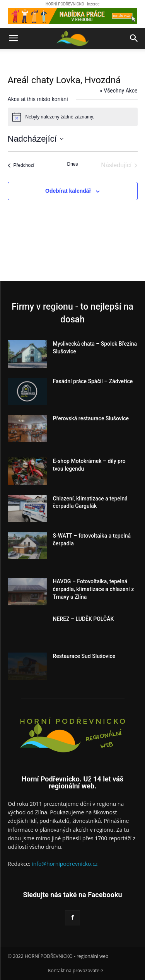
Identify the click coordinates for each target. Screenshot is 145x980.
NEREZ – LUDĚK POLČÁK (84, 619)
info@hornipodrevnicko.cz (65, 864)
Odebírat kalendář (68, 191)
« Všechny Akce (119, 91)
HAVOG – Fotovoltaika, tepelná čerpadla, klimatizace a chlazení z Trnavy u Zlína (94, 589)
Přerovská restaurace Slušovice (91, 418)
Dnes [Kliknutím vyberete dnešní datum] (72, 164)
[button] (13, 38)
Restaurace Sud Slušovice (84, 656)
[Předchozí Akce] (21, 165)
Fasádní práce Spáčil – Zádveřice (93, 381)
